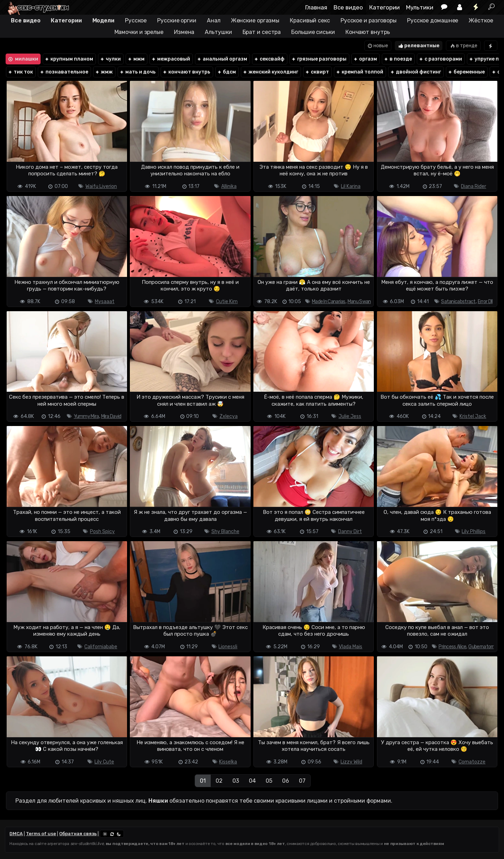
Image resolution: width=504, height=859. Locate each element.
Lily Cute (104, 762)
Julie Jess (350, 416)
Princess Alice (452, 647)
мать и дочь (138, 72)
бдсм (226, 72)
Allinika (229, 186)
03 (236, 781)
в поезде (398, 59)
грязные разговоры (319, 59)
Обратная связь (78, 834)
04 (252, 781)
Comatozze (472, 762)
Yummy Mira (86, 416)
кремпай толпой (359, 72)
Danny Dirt (350, 532)
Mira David (111, 416)
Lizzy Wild (351, 762)
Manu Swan (359, 302)
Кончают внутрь (368, 32)
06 (286, 781)
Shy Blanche (225, 532)
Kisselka (228, 762)
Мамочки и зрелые (139, 32)
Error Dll (485, 302)
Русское (136, 20)
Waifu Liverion (101, 186)
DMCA (16, 834)
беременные (466, 72)
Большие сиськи (313, 32)
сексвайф (269, 59)
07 (302, 781)
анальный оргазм (222, 59)
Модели (103, 20)
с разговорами (440, 59)
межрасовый (171, 59)
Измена (184, 32)
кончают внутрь (186, 72)
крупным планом (69, 59)
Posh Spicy (102, 532)
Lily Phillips (474, 532)
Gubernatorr (481, 647)
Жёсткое (481, 20)
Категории (384, 7)
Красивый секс (310, 20)
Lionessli (228, 647)
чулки (110, 59)
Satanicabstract (458, 302)
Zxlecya (229, 416)
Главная (316, 7)
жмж (104, 72)
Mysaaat (105, 302)
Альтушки (218, 32)
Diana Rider (474, 186)
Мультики (420, 7)
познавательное (64, 72)
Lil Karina (351, 186)
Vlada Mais (351, 647)
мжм (136, 59)
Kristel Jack (473, 416)
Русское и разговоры (369, 20)
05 (269, 781)
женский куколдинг (270, 72)
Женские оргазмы (255, 20)
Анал (214, 20)
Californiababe (101, 647)
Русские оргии (177, 20)
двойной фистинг (415, 72)
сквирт (317, 72)
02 (219, 781)
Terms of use (41, 834)
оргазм (365, 59)
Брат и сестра (262, 32)
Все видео (348, 7)
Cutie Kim (227, 302)
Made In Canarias (329, 302)
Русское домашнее (433, 20)
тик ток (20, 72)
